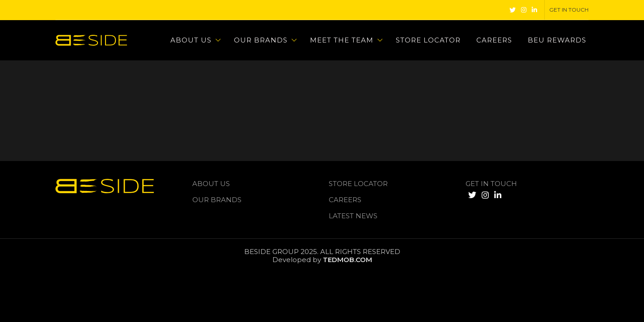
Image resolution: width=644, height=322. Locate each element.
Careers (345, 200)
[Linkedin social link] (534, 10)
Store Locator (358, 184)
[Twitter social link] (513, 10)
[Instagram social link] (524, 10)
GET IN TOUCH (491, 184)
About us (211, 184)
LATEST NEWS (353, 216)
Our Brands (217, 200)
